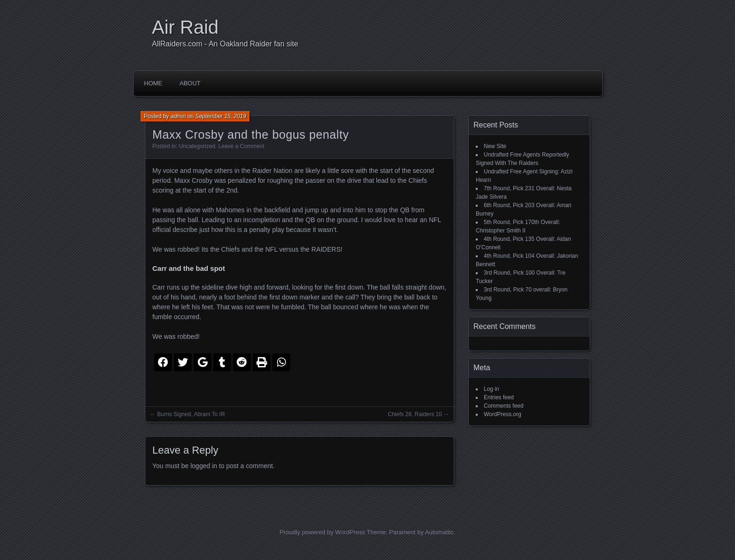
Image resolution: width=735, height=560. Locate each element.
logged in (204, 466)
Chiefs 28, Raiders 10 (415, 414)
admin (178, 116)
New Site (495, 146)
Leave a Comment (241, 146)
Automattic (439, 532)
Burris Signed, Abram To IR (191, 414)
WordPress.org (502, 414)
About (190, 83)
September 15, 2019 (221, 116)
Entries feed (499, 397)
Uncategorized (197, 146)
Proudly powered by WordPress (322, 532)
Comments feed (504, 406)
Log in (491, 389)
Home (153, 83)
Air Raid (185, 27)
